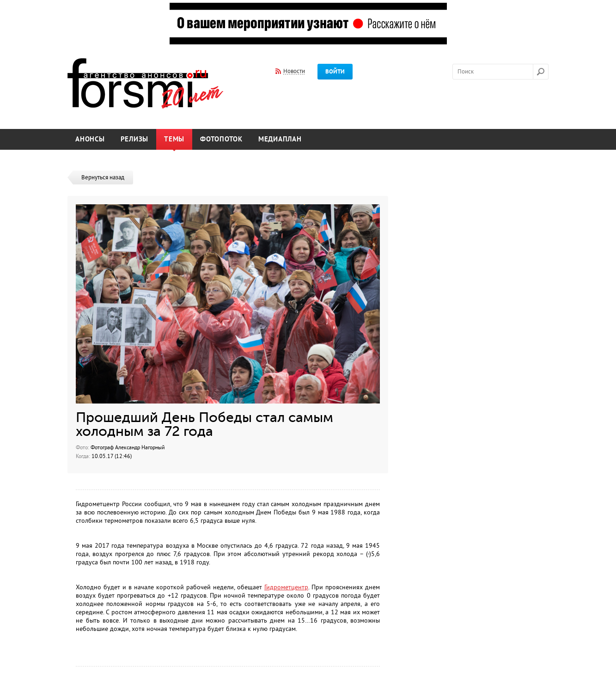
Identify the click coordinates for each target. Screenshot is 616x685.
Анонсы (90, 139)
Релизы (135, 139)
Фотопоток (221, 139)
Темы (174, 139)
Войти (335, 72)
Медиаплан (280, 139)
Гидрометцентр (286, 587)
